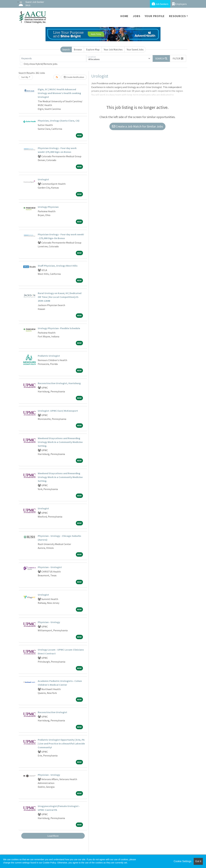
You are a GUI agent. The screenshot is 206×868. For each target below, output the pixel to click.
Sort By (25, 77)
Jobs (136, 16)
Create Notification (74, 77)
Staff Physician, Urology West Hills (58, 266)
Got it (198, 861)
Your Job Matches (113, 49)
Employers (179, 4)
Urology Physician (48, 207)
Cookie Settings (182, 861)
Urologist (43, 179)
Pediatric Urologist (49, 356)
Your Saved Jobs (135, 49)
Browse (78, 49)
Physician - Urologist (50, 567)
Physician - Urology (49, 622)
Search (66, 49)
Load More (53, 836)
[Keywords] (53, 58)
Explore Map (93, 49)
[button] (178, 58)
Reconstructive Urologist (52, 712)
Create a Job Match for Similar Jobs (137, 126)
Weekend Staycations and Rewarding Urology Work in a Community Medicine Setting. (60, 442)
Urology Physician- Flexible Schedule (59, 328)
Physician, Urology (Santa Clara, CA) (59, 121)
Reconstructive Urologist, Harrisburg (59, 383)
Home (124, 16)
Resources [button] (177, 16)
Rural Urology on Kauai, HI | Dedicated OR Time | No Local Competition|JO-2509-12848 (60, 297)
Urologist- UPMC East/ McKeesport (58, 411)
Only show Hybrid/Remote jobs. (41, 64)
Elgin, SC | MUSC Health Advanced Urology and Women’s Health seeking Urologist (59, 93)
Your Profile (155, 16)
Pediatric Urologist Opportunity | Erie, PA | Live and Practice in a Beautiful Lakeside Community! (61, 743)
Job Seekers (160, 4)
